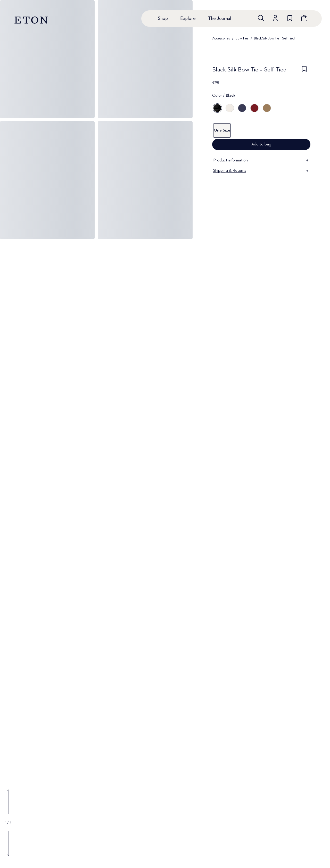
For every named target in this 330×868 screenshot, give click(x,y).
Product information (261, 160)
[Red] (254, 108)
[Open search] (261, 18)
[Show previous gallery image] (8, 802)
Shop (163, 19)
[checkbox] (304, 71)
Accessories (221, 38)
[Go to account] (275, 18)
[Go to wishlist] (290, 18)
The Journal (220, 19)
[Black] (217, 108)
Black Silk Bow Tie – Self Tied (274, 38)
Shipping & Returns (261, 171)
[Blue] (242, 108)
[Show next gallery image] (8, 843)
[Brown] (267, 108)
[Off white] (230, 108)
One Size (222, 130)
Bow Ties (242, 38)
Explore (188, 19)
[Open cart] (304, 18)
